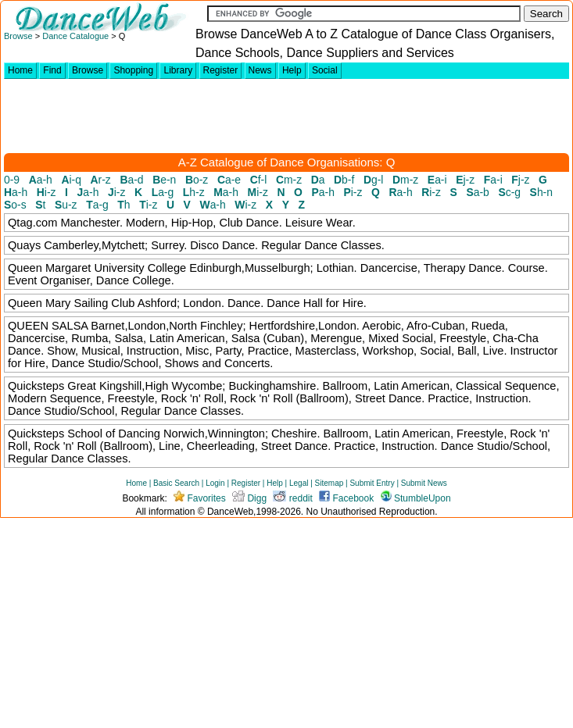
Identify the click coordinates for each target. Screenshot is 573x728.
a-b (477, 192)
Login (215, 483)
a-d (131, 180)
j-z (465, 180)
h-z (194, 192)
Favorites (200, 498)
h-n (541, 192)
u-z (66, 205)
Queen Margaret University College (97, 268)
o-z (197, 180)
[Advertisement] (288, 116)
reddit (292, 498)
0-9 (12, 180)
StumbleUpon (416, 498)
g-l (374, 180)
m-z (289, 180)
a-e (229, 180)
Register (221, 70)
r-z (101, 180)
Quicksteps (36, 386)
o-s (15, 205)
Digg (249, 498)
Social (325, 70)
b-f (344, 180)
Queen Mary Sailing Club (73, 303)
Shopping (133, 70)
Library (178, 70)
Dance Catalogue (77, 36)
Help (292, 70)
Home (20, 70)
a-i (437, 180)
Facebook (346, 498)
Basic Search (176, 483)
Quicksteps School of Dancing (84, 434)
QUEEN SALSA (48, 326)
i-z (47, 192)
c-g (509, 192)
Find (52, 70)
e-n (164, 180)
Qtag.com (32, 223)
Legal (299, 483)
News (260, 70)
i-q (71, 180)
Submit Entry (372, 483)
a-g (163, 192)
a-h (41, 180)
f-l (259, 180)
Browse (18, 36)
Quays (24, 245)
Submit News (424, 483)
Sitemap (329, 483)
